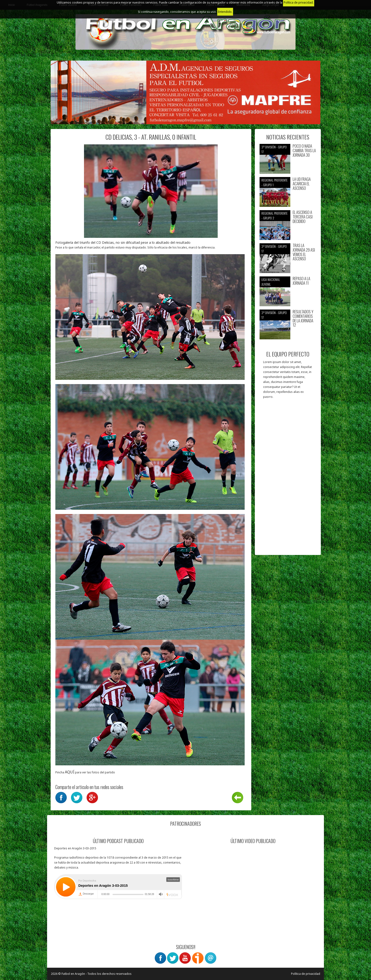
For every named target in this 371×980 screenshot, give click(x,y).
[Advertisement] (288, 479)
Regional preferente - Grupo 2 (274, 215)
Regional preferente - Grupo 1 (274, 182)
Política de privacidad (306, 974)
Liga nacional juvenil (271, 282)
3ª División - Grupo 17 (274, 149)
